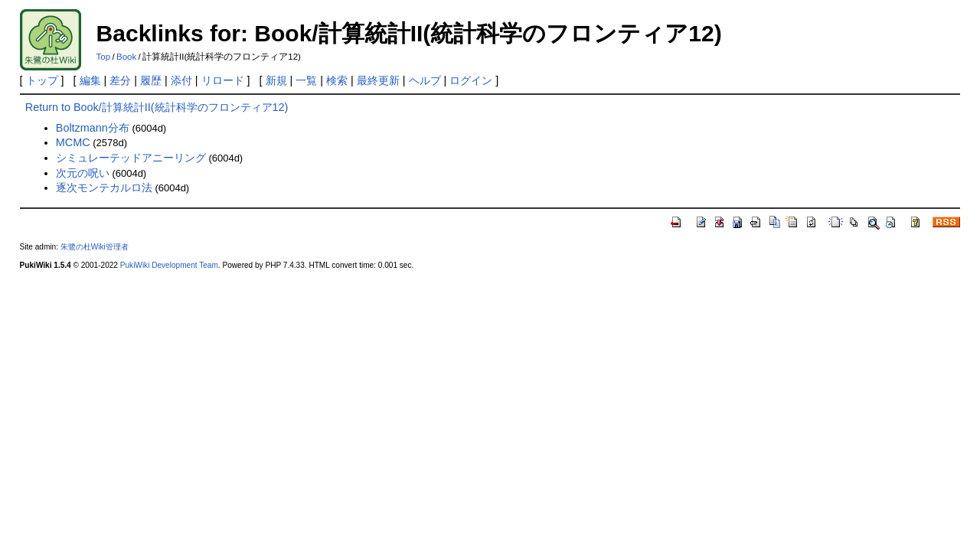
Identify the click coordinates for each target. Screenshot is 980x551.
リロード (223, 80)
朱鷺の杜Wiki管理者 (95, 247)
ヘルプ (425, 80)
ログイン (471, 80)
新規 (276, 80)
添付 (181, 80)
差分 (120, 80)
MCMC (73, 142)
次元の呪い (83, 173)
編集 (90, 80)
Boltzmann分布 (93, 128)
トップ (42, 80)
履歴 (151, 80)
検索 (337, 80)
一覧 (306, 80)
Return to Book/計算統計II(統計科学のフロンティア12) (157, 107)
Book (126, 57)
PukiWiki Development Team (169, 265)
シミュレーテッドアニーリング (131, 158)
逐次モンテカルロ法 (104, 187)
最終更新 (378, 80)
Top (104, 57)
